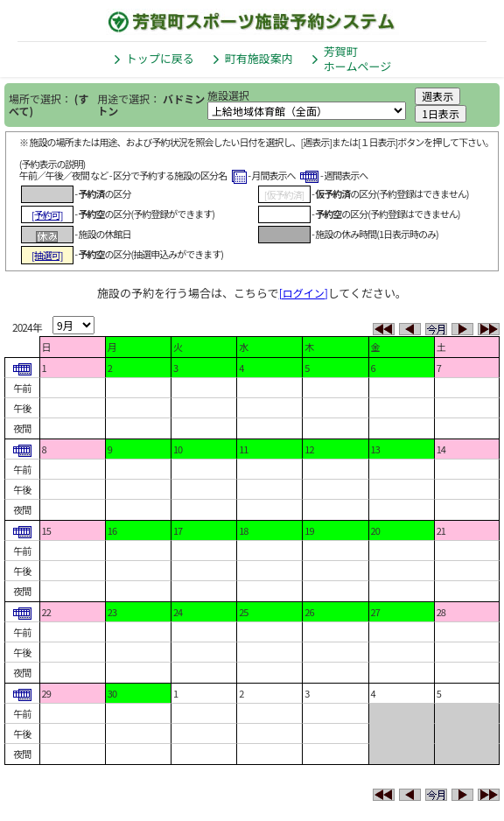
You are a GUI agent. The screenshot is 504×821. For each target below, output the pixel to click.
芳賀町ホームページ (357, 59)
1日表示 (441, 113)
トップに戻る (160, 58)
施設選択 (228, 95)
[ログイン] (304, 293)
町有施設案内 (259, 58)
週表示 (437, 96)
